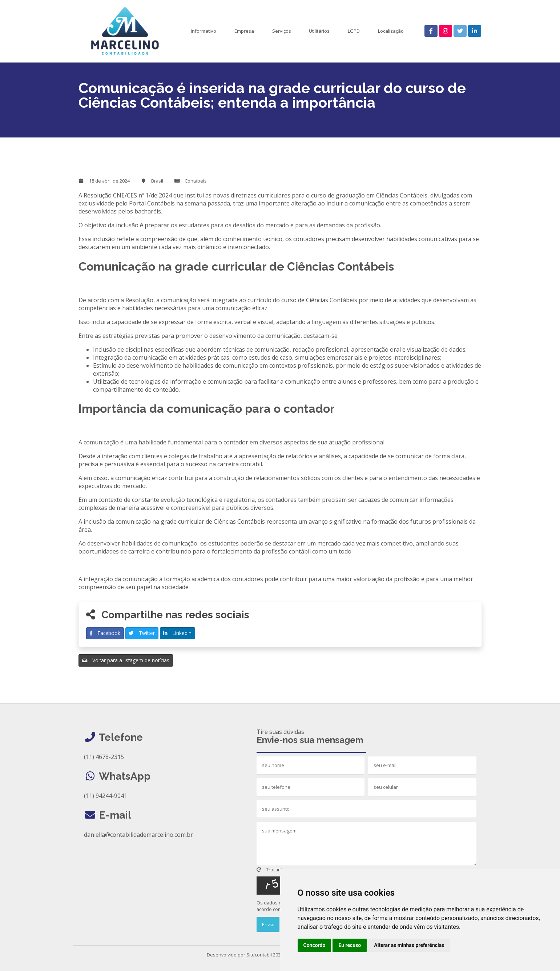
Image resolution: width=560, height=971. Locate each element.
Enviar (268, 924)
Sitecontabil (259, 955)
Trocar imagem (277, 870)
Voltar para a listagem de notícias (126, 660)
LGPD (354, 31)
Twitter (142, 633)
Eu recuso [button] (350, 945)
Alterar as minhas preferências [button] (409, 945)
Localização (391, 31)
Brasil (157, 181)
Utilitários (319, 31)
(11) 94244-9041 (106, 796)
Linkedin (177, 633)
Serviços (282, 31)
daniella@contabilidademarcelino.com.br (138, 835)
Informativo (204, 31)
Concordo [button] (315, 945)
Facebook (105, 633)
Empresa (244, 31)
